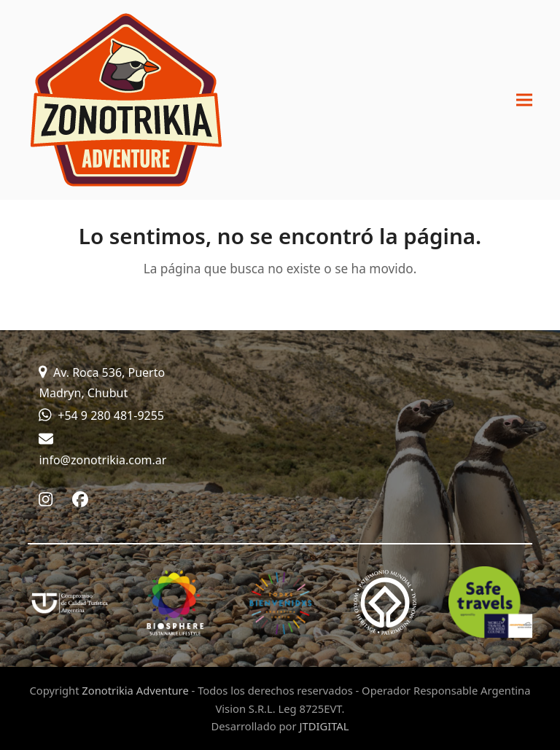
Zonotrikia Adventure (135, 690)
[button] (524, 100)
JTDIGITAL (324, 726)
